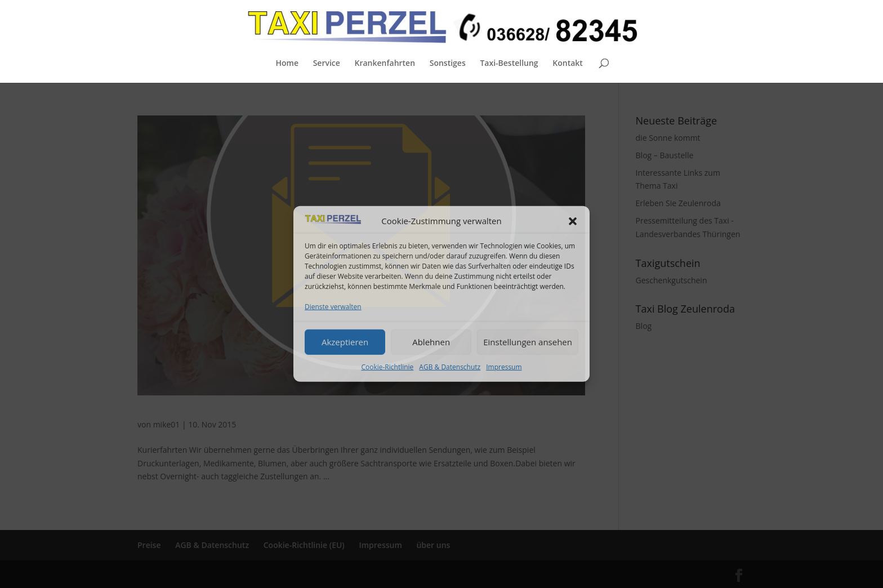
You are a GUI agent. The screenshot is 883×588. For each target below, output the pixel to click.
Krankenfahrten (385, 64)
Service (327, 64)
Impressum (504, 366)
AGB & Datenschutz (450, 366)
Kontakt (568, 64)
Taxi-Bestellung (509, 64)
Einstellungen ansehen (528, 342)
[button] (573, 221)
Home (287, 64)
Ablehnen (431, 342)
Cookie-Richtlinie (387, 366)
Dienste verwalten (333, 307)
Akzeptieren (345, 342)
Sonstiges (448, 64)
